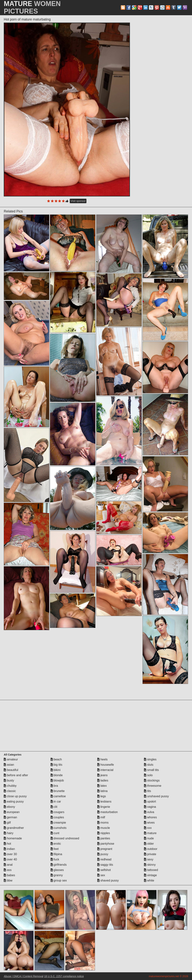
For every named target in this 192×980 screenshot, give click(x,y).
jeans (102, 775)
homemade (13, 838)
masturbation (108, 812)
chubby (10, 786)
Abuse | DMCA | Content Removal (24, 976)
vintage (150, 875)
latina (102, 791)
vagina (150, 807)
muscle (104, 828)
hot (7, 844)
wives (149, 823)
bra (54, 786)
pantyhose (106, 844)
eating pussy (14, 802)
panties (104, 838)
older (149, 844)
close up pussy (15, 796)
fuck (55, 859)
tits (147, 791)
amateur (11, 759)
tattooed (151, 870)
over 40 (10, 859)
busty (9, 780)
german (10, 817)
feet (55, 849)
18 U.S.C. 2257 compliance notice (64, 976)
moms (103, 823)
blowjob (57, 780)
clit (54, 807)
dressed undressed (65, 838)
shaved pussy (108, 880)
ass (8, 870)
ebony (9, 807)
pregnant (105, 849)
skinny (150, 865)
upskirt (150, 802)
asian (9, 765)
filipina (56, 854)
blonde (57, 775)
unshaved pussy (156, 796)
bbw (8, 880)
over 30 (10, 854)
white (149, 880)
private (150, 854)
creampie (58, 823)
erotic (56, 844)
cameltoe (58, 796)
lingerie (104, 807)
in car (56, 802)
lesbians (104, 802)
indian (9, 849)
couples (57, 817)
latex (102, 786)
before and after (16, 775)
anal (8, 865)
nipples (104, 833)
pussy (103, 854)
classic (10, 791)
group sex (59, 880)
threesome (153, 786)
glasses (57, 870)
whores (150, 817)
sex (101, 875)
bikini (56, 770)
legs (102, 796)
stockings (152, 780)
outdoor (151, 849)
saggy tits (105, 865)
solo (148, 775)
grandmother (14, 828)
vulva (149, 812)
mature (150, 833)
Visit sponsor (78, 201)
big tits (57, 765)
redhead (104, 859)
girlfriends (59, 865)
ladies (103, 780)
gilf (7, 823)
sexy (149, 859)
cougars (57, 812)
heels (102, 759)
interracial (105, 770)
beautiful (11, 770)
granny (57, 875)
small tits (151, 770)
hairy (9, 833)
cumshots (59, 828)
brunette (58, 791)
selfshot (104, 870)
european (12, 812)
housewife (106, 765)
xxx (148, 828)
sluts (149, 765)
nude (149, 838)
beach (56, 759)
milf (101, 817)
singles (150, 759)
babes (9, 875)
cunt (55, 833)
